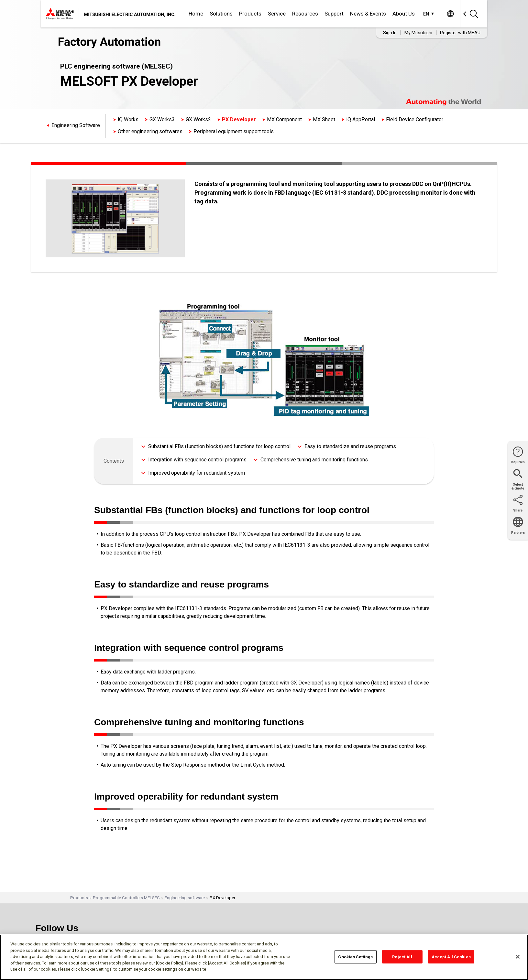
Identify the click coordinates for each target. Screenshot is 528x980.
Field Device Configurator (415, 119)
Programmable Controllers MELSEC (126, 898)
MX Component (284, 119)
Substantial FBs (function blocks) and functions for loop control (219, 446)
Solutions (221, 14)
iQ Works (128, 119)
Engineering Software (76, 125)
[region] (264, 957)
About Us (404, 14)
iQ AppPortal (361, 119)
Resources (305, 14)
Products (250, 14)
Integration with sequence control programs (197, 460)
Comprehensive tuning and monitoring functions (314, 460)
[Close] (518, 957)
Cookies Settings (355, 957)
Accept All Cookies (451, 957)
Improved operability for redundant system (197, 473)
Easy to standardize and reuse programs (350, 446)
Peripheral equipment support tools (234, 131)
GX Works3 (162, 119)
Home (196, 14)
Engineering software (185, 898)
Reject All (402, 957)
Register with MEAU (460, 33)
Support (334, 14)
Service (277, 14)
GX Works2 (198, 119)
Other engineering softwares (150, 131)
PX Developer (239, 119)
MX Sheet (324, 119)
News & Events (368, 14)
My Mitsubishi (418, 33)
